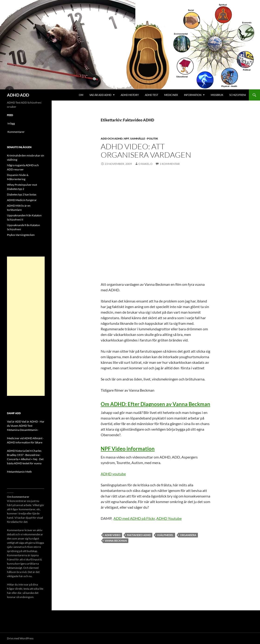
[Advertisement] (26, 326)
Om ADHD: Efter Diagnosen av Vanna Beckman (155, 404)
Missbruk (217, 95)
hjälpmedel (165, 535)
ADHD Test (152, 95)
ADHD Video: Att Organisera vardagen (146, 151)
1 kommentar (170, 164)
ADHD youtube (113, 474)
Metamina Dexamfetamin (22, 430)
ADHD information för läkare (25, 442)
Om (81, 95)
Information (193, 95)
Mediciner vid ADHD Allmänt (25, 438)
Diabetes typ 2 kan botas (22, 194)
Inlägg (11, 123)
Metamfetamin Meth (19, 472)
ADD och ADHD (112, 138)
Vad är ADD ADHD (100, 95)
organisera (188, 535)
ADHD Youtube (169, 518)
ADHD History (130, 95)
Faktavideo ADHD (139, 535)
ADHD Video (113, 535)
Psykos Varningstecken (21, 235)
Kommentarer (16, 132)
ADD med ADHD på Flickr (134, 518)
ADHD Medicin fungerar (22, 200)
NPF (126, 138)
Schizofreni (238, 95)
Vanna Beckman (116, 541)
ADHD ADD (18, 95)
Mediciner (171, 95)
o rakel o (145, 164)
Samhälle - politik (144, 138)
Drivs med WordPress (20, 638)
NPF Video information (128, 449)
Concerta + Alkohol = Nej (22, 459)
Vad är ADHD (30, 421)
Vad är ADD (14, 421)
